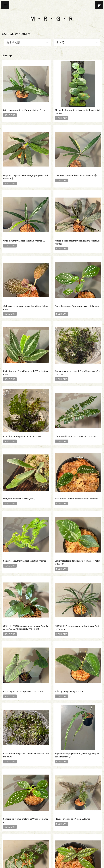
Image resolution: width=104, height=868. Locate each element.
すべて (60, 42)
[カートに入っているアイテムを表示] (99, 5)
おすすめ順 (13, 42)
